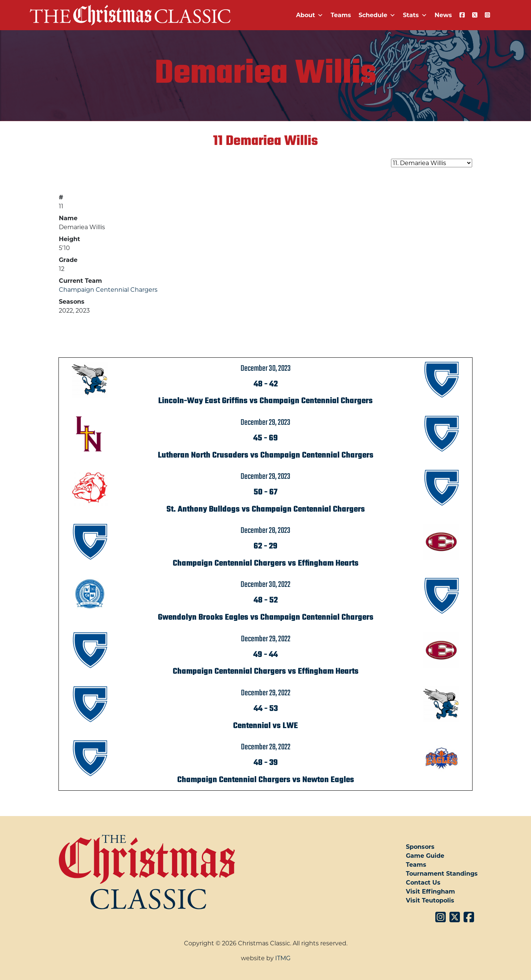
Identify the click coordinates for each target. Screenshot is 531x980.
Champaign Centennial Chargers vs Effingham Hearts (266, 563)
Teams (341, 15)
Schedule (377, 15)
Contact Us (423, 883)
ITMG (283, 958)
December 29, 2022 (266, 639)
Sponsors (420, 847)
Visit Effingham (430, 892)
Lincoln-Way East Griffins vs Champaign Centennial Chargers (265, 401)
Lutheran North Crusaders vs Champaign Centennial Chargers (266, 455)
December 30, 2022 (265, 585)
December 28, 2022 (266, 747)
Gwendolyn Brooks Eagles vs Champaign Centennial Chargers (266, 617)
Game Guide (425, 856)
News (443, 15)
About (310, 15)
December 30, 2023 (266, 369)
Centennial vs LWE (265, 726)
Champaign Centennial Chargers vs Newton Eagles (266, 780)
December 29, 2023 (265, 423)
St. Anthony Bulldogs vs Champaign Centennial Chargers (266, 509)
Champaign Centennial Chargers (108, 290)
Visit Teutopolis (430, 900)
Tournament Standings (442, 874)
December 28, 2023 (265, 531)
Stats (415, 15)
